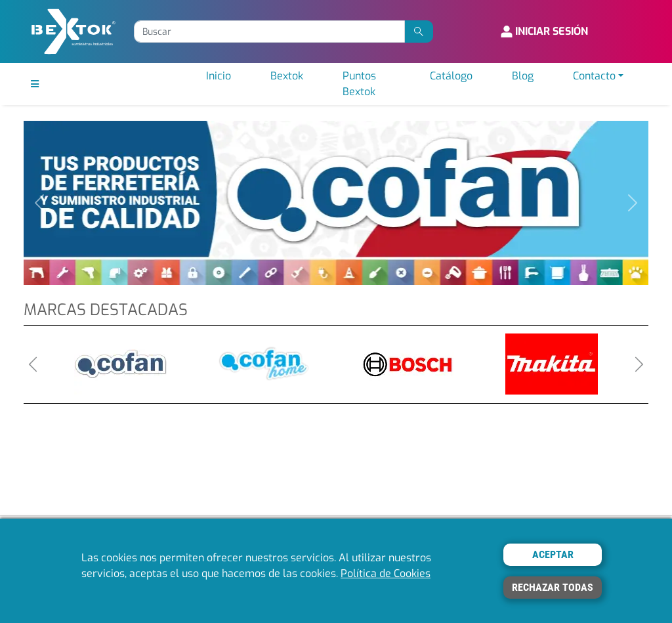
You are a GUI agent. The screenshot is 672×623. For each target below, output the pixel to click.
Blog (523, 76)
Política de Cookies (386, 573)
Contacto (594, 76)
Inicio (219, 76)
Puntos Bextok (359, 84)
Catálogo (451, 76)
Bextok (287, 76)
